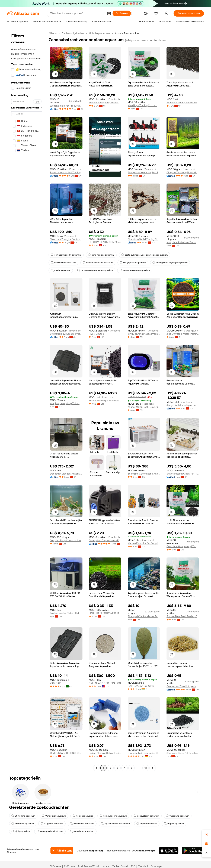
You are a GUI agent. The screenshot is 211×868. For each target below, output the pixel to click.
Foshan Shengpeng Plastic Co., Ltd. (105, 103)
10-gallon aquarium (52, 824)
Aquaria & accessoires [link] (127, 33)
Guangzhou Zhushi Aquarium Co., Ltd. (183, 686)
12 (146, 768)
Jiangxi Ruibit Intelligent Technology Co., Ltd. (183, 405)
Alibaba (52, 33)
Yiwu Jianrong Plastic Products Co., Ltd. (144, 334)
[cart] (156, 14)
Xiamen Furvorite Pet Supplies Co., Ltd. (144, 543)
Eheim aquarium (61, 270)
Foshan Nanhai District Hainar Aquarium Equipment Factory (66, 613)
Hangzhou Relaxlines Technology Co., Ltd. (183, 242)
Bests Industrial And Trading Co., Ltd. (66, 172)
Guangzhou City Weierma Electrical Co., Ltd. (105, 540)
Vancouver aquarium (54, 816)
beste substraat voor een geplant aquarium (144, 255)
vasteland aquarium (178, 816)
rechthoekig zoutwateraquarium (95, 270)
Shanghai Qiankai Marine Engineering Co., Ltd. (144, 616)
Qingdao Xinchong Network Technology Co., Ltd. (183, 172)
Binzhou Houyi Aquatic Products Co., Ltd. (66, 334)
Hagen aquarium (174, 824)
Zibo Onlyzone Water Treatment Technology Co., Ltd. (183, 334)
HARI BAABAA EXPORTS (141, 686)
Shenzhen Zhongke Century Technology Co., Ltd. (66, 239)
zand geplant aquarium (101, 255)
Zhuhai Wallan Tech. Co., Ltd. (143, 407)
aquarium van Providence (115, 824)
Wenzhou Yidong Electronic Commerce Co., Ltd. (183, 103)
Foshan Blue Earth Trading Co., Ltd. (183, 616)
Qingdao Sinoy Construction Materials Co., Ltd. (66, 540)
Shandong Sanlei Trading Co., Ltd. (144, 239)
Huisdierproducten (99, 33)
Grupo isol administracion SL (143, 753)
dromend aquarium (23, 824)
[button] (55, 74)
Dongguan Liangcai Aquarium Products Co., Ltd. (66, 474)
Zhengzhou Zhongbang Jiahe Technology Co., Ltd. (144, 474)
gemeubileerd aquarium (113, 816)
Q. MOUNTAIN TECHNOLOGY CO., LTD (66, 753)
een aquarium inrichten (50, 831)
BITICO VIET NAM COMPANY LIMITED (105, 242)
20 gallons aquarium (23, 816)
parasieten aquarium (82, 831)
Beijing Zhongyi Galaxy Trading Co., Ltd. (105, 753)
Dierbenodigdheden (73, 33)
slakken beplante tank (63, 263)
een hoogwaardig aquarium (66, 255)
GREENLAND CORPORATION (105, 683)
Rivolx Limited (96, 334)
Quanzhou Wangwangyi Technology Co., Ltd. (183, 546)
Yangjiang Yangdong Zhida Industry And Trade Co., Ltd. (66, 403)
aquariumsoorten (147, 824)
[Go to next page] (153, 768)
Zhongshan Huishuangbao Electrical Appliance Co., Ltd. (144, 172)
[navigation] (27, 401)
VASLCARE (56, 683)
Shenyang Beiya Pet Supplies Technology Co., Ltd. (183, 753)
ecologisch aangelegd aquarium (170, 263)
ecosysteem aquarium (146, 816)
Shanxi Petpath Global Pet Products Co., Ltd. (183, 474)
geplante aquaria (83, 816)
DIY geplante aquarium (133, 263)
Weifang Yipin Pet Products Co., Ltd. (66, 106)
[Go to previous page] (96, 768)
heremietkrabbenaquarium (135, 270)
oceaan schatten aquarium (98, 263)
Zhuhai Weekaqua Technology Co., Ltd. (105, 401)
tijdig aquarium (21, 831)
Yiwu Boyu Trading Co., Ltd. (142, 105)
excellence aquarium (82, 824)
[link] (206, 835)
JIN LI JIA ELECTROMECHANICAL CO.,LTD (105, 613)
